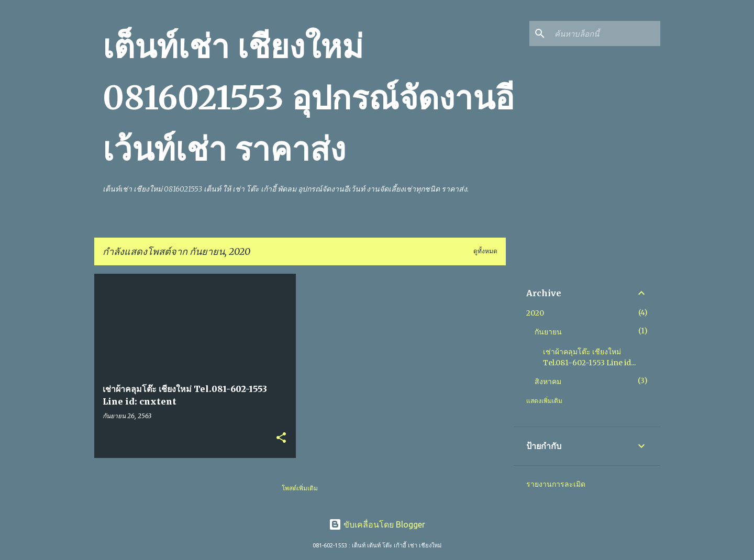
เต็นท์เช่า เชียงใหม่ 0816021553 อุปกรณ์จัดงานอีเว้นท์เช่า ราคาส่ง (308, 98)
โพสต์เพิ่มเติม (300, 488)
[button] (281, 438)
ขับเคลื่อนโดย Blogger (377, 524)
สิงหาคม (548, 382)
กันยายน (548, 332)
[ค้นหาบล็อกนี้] (605, 33)
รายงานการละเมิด (556, 484)
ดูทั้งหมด (485, 251)
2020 (535, 313)
